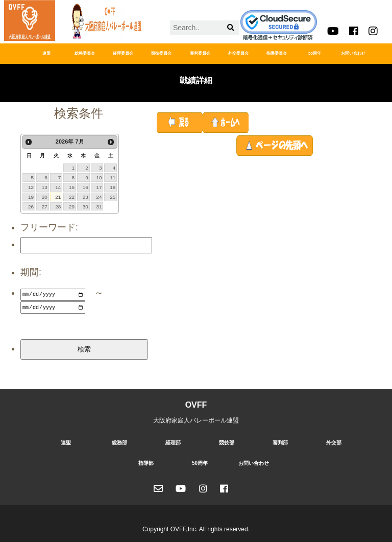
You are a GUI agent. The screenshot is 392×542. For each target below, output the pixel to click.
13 (45, 187)
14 (58, 187)
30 (85, 207)
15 (72, 187)
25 (113, 197)
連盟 (46, 53)
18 (113, 187)
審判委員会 (200, 53)
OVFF (196, 403)
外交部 (334, 441)
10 (99, 178)
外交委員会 (238, 53)
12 (31, 187)
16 (85, 187)
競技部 (227, 441)
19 (31, 197)
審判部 (280, 441)
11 (113, 178)
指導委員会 (277, 53)
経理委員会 (123, 53)
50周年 (315, 53)
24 (99, 197)
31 (99, 207)
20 (45, 197)
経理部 (173, 441)
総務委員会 (85, 53)
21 (58, 197)
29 (72, 207)
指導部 (146, 462)
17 (99, 187)
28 (58, 207)
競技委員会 (161, 53)
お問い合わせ (353, 53)
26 (31, 207)
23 (85, 197)
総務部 (119, 441)
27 (45, 207)
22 (72, 197)
